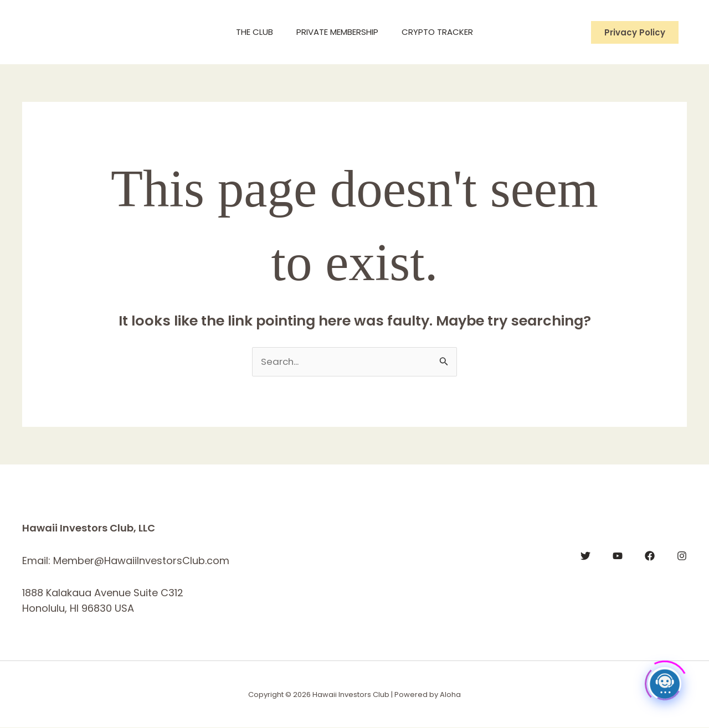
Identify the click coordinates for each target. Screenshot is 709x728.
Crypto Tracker (442, 32)
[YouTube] (618, 556)
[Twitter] (585, 556)
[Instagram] (682, 556)
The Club (250, 32)
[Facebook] (650, 556)
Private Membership (337, 32)
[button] (635, 32)
